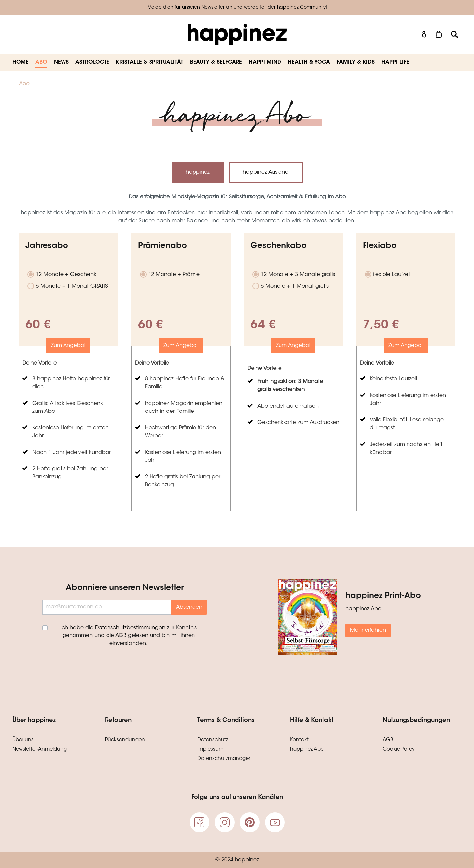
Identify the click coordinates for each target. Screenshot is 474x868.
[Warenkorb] (439, 35)
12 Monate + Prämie (174, 275)
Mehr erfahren (368, 630)
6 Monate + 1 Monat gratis (295, 286)
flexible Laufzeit (392, 275)
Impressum (210, 749)
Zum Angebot (68, 346)
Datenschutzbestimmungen (130, 628)
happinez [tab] (198, 172)
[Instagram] (225, 822)
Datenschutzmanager (224, 759)
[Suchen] (454, 35)
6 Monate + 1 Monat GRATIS (72, 286)
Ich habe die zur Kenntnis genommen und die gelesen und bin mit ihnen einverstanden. (129, 636)
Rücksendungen (125, 740)
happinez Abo (307, 749)
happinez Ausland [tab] (266, 172)
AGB (121, 636)
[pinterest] (250, 822)
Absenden (189, 607)
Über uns (23, 740)
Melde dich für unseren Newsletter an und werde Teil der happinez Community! (237, 8)
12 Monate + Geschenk (66, 275)
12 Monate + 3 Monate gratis (298, 275)
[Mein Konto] (424, 35)
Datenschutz (213, 740)
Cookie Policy (399, 749)
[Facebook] (199, 822)
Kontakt (299, 740)
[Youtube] (275, 822)
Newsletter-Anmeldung (40, 749)
